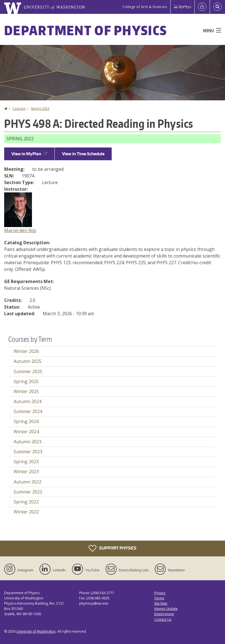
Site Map (161, 603)
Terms (159, 598)
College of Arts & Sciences (145, 7)
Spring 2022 (40, 109)
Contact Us (163, 619)
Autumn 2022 (27, 482)
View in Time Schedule (83, 154)
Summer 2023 (28, 452)
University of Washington (36, 631)
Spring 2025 (26, 381)
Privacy (160, 593)
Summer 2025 (28, 371)
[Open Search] (217, 7)
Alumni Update (166, 609)
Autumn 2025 (27, 361)
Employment (164, 614)
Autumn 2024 (27, 401)
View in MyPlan (29, 154)
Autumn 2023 (27, 442)
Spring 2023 (26, 462)
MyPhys (182, 7)
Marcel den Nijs (20, 230)
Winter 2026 (26, 351)
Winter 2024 (26, 432)
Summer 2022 (28, 492)
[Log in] (202, 7)
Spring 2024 (26, 421)
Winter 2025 (26, 391)
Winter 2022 (26, 512)
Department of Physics (86, 30)
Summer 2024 (28, 411)
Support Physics (112, 548)
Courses (19, 109)
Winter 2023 (26, 472)
